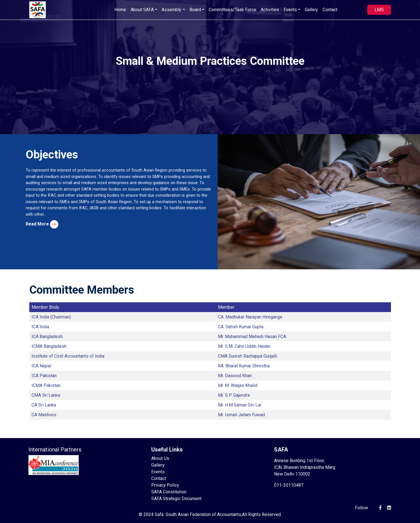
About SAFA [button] (142, 10)
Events (158, 472)
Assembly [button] (171, 10)
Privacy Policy (165, 485)
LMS (379, 10)
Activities (270, 10)
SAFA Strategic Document (176, 499)
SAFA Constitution (169, 492)
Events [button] (290, 10)
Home (120, 10)
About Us (160, 458)
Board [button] (195, 10)
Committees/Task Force (232, 10)
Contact (330, 10)
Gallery (311, 10)
